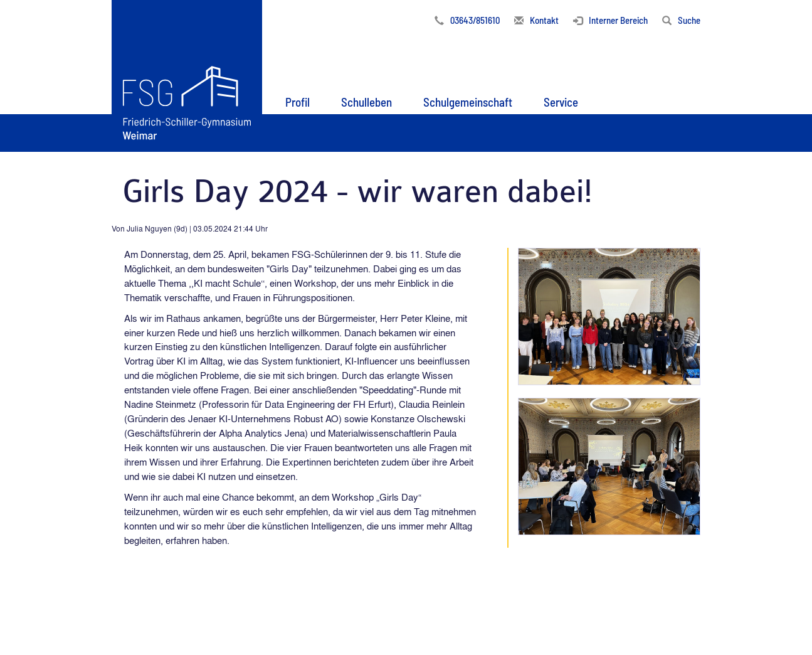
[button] (298, 99)
